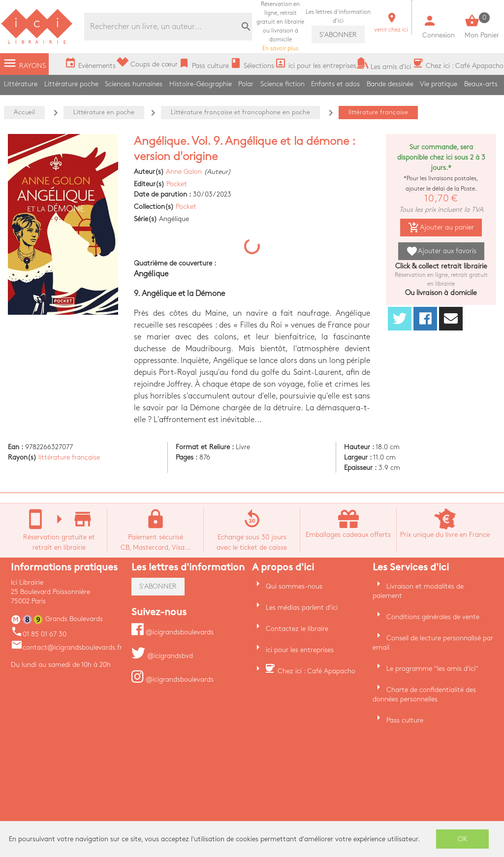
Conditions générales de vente (433, 617)
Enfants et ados (335, 84)
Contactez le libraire (297, 629)
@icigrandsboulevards (173, 632)
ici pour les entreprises (300, 650)
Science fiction (283, 84)
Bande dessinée (390, 84)
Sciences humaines (134, 84)
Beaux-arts (481, 84)
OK (463, 839)
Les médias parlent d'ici (302, 608)
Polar (246, 84)
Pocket (177, 184)
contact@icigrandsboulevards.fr (66, 647)
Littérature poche (71, 84)
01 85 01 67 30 (39, 634)
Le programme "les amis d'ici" (432, 669)
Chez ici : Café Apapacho (316, 671)
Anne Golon (184, 172)
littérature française (69, 457)
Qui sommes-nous (294, 586)
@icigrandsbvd (162, 656)
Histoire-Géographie (201, 84)
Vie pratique (439, 84)
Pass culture (405, 720)
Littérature (21, 84)
